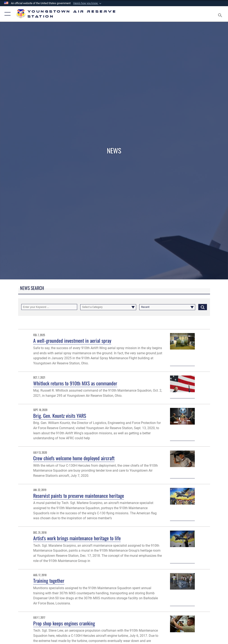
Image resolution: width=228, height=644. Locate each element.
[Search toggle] (221, 14)
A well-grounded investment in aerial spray (72, 341)
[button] (88, 3)
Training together (49, 581)
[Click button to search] (203, 307)
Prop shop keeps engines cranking (64, 623)
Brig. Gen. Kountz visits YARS (60, 416)
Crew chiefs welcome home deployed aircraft (74, 458)
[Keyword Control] (49, 307)
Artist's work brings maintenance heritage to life (77, 538)
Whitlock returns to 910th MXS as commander (75, 383)
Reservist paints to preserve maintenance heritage (79, 496)
